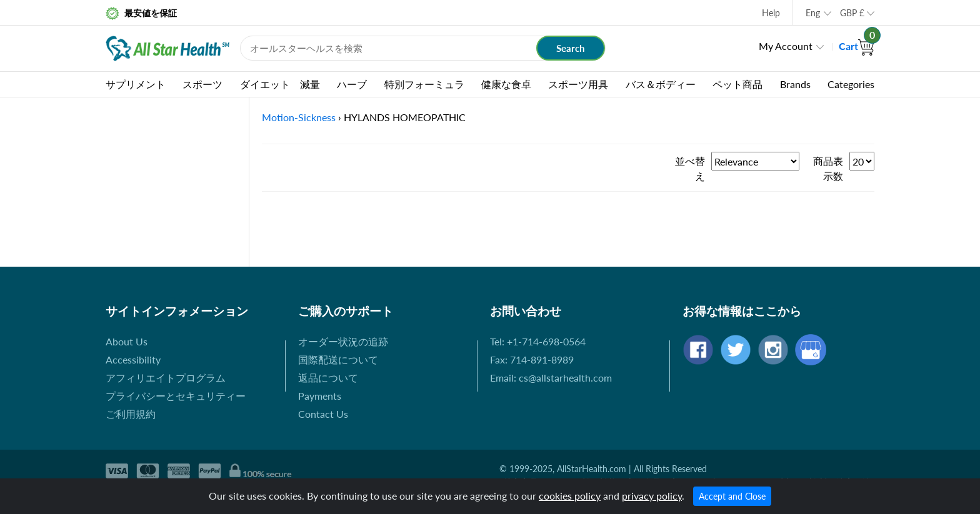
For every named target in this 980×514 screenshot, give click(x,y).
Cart (857, 46)
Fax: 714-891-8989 (532, 359)
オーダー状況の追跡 (343, 341)
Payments (320, 396)
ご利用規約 (131, 414)
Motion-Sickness (299, 117)
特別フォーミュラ (424, 84)
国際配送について (338, 359)
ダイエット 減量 (280, 84)
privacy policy (652, 496)
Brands (795, 84)
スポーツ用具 (578, 84)
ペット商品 (737, 84)
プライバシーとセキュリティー (176, 396)
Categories (851, 84)
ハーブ (352, 84)
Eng (813, 13)
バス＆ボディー (661, 84)
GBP (852, 13)
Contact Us (323, 414)
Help (771, 13)
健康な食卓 (506, 84)
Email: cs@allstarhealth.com (551, 378)
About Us (127, 341)
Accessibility (133, 359)
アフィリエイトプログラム (166, 378)
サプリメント (136, 84)
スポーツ (202, 84)
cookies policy (570, 496)
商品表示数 (828, 168)
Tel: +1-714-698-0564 (538, 341)
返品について (328, 378)
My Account (786, 46)
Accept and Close (732, 496)
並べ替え (690, 168)
